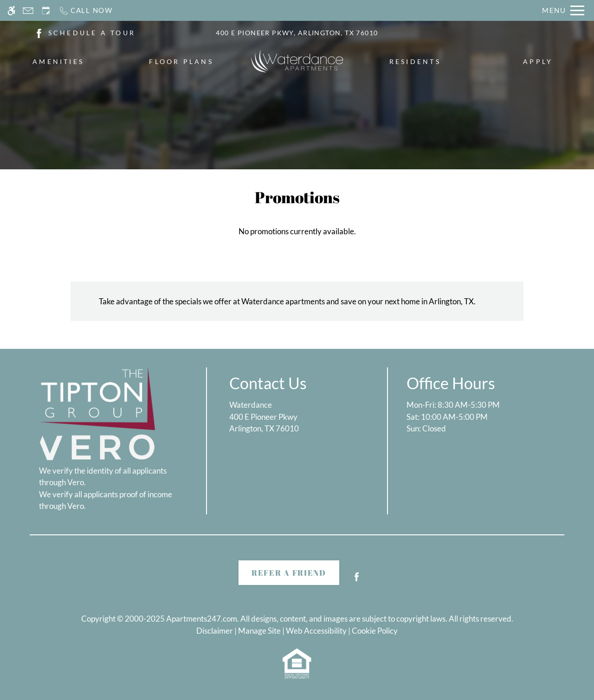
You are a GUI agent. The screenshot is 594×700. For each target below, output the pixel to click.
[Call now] (86, 10)
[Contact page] (28, 10)
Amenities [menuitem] (58, 61)
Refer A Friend (289, 573)
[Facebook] (357, 581)
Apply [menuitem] (538, 61)
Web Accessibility (316, 631)
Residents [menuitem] (415, 61)
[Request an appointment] (46, 10)
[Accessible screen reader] (11, 10)
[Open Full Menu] (563, 10)
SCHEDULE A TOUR (92, 33)
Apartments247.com (202, 619)
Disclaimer (215, 631)
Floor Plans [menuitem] (181, 61)
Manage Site (259, 631)
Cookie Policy (375, 631)
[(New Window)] (39, 32)
